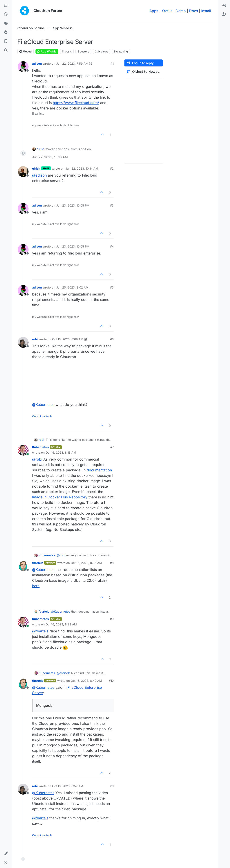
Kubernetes (40, 447)
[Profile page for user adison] (23, 67)
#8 (112, 563)
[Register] (224, 14)
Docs (194, 11)
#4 (112, 246)
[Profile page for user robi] (23, 342)
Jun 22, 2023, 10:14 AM (82, 168)
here (36, 586)
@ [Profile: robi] (37, 459)
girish (41, 149)
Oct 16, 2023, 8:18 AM (61, 452)
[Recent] (6, 14)
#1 (112, 64)
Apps (154, 11)
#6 (112, 339)
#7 (112, 447)
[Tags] (6, 23)
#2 (112, 168)
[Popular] (6, 32)
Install (206, 11)
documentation (99, 470)
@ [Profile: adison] (39, 175)
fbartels (38, 563)
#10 (111, 681)
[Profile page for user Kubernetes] (23, 450)
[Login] (224, 5)
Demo (181, 11)
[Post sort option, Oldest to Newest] (144, 72)
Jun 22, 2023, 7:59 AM (72, 64)
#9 (112, 619)
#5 (112, 287)
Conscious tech (42, 416)
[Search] (6, 50)
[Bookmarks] (6, 41)
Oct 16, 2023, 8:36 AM (86, 563)
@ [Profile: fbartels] (40, 631)
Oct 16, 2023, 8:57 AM (68, 786)
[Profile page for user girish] (23, 172)
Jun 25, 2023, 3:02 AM (72, 287)
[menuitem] (224, 5)
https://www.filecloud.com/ (76, 103)
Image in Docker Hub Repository (60, 497)
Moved (25, 51)
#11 (112, 786)
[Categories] (6, 5)
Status (167, 11)
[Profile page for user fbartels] (23, 566)
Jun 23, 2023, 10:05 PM (73, 205)
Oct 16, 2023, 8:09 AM (68, 339)
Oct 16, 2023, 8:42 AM (86, 681)
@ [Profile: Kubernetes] (43, 404)
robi (35, 339)
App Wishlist (47, 51)
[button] (6, 854)
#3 (112, 205)
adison (37, 64)
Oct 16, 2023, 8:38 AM (61, 624)
